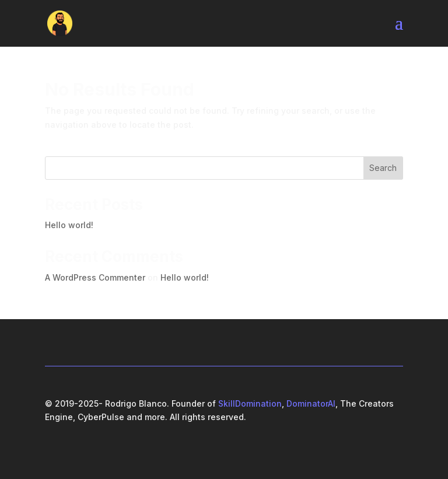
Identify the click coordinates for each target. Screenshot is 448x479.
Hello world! (69, 225)
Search (383, 168)
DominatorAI (311, 403)
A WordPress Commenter (95, 277)
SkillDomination (250, 403)
